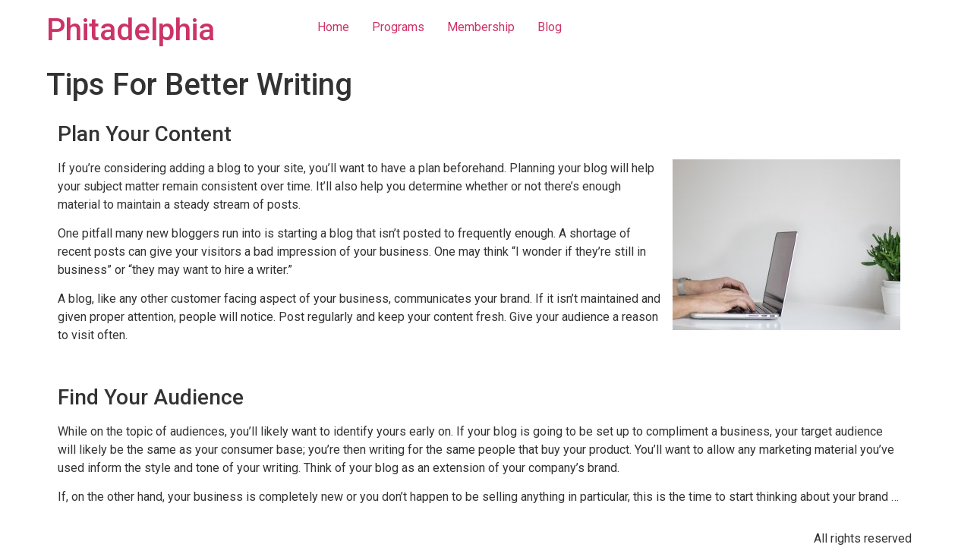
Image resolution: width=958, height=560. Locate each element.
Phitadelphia (131, 30)
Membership (481, 27)
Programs (398, 27)
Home (333, 27)
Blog (550, 27)
